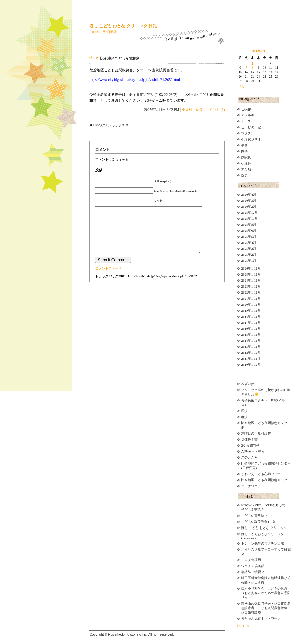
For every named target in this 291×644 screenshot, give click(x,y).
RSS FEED (243, 626)
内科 (244, 151)
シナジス (119, 125)
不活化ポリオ (251, 139)
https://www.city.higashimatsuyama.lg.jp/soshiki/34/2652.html (135, 80)
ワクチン (248, 133)
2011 (244, 359)
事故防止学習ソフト (256, 572)
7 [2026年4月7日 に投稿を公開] (246, 67)
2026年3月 (249, 200)
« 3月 (241, 86)
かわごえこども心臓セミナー (263, 474)
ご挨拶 (246, 109)
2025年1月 (249, 261)
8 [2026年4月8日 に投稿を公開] (252, 67)
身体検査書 (249, 439)
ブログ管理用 (251, 560)
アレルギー (249, 115)
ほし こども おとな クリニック (264, 528)
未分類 (246, 169)
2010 (244, 365)
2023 (244, 286)
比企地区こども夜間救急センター (266, 480)
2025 (244, 274)
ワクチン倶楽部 (253, 566)
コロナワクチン (253, 486)
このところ (249, 457)
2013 (244, 346)
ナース (246, 121)
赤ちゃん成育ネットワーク (261, 618)
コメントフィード (108, 277)
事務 (244, 145)
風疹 (244, 411)
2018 (244, 316)
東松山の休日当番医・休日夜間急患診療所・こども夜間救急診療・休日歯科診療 (266, 608)
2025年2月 (249, 255)
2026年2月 (249, 206)
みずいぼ (248, 384)
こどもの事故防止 (254, 516)
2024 (244, 280)
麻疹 (244, 417)
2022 (244, 292)
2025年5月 (249, 237)
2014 (244, 340)
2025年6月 (249, 230)
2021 (244, 298)
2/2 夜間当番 (250, 445)
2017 (244, 322)
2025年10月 (249, 218)
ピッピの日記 (251, 127)
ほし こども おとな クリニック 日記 (123, 26)
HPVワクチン (102, 125)
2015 (244, 334)
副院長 (246, 157)
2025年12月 (249, 212)
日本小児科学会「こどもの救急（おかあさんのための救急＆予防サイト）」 (266, 593)
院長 (199, 110)
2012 (244, 353)
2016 (244, 328)
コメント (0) (215, 110)
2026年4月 (249, 194)
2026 (244, 268)
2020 (244, 304)
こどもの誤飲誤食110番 (258, 522)
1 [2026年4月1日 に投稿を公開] (252, 63)
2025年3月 (249, 249)
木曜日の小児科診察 (256, 433)
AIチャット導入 (253, 451)
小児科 (187, 110)
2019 (244, 310)
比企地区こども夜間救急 (120, 59)
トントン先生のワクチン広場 (263, 543)
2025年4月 (249, 243)
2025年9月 (249, 224)
